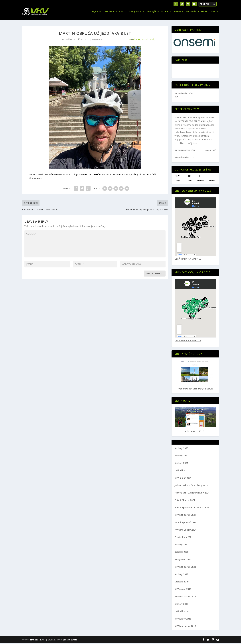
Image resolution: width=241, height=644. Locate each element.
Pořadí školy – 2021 (185, 501)
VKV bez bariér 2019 (185, 597)
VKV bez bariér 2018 (185, 627)
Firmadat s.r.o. (38, 640)
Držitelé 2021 (182, 471)
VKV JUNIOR (135, 12)
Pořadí (120, 12)
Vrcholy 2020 (181, 545)
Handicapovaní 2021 (185, 523)
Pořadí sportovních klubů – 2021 (192, 508)
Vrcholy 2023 (181, 449)
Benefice (178, 12)
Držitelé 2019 (182, 582)
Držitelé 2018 (182, 612)
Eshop (214, 12)
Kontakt (203, 12)
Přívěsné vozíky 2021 (185, 531)
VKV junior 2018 (183, 619)
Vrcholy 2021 (181, 464)
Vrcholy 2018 (181, 605)
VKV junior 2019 (183, 590)
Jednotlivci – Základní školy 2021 (192, 493)
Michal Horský (149, 40)
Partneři (191, 12)
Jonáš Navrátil (70, 640)
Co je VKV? (97, 12)
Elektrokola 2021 (184, 538)
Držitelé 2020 (182, 553)
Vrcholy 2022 (181, 456)
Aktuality (137, 40)
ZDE (192, 158)
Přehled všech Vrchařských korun (195, 389)
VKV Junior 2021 (183, 479)
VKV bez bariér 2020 (185, 568)
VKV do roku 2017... (195, 432)
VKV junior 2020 (183, 560)
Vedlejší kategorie (158, 12)
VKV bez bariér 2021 (185, 516)
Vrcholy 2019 (181, 575)
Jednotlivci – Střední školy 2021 (191, 486)
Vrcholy (109, 12)
